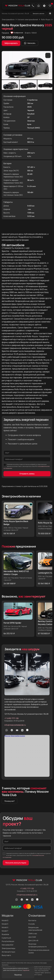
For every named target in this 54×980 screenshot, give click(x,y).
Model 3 (5, 924)
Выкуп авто (6, 955)
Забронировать (11, 43)
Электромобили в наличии (21, 496)
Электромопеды (8, 948)
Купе (29, 124)
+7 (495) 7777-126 (12, 718)
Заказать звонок (38, 13)
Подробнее (26, 970)
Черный (31, 110)
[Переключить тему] (50, 13)
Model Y (5, 931)
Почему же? (10, 801)
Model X (5, 927)
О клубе (32, 924)
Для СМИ (32, 937)
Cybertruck (6, 938)
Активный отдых (8, 952)
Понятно (18, 975)
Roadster (5, 934)
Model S (5, 920)
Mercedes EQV (8, 945)
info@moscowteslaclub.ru (15, 725)
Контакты (32, 920)
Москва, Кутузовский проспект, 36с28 (15, 13)
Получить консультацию (16, 863)
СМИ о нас (33, 933)
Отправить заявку (27, 474)
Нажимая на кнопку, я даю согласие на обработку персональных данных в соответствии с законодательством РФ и (27, 466)
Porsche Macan (8, 941)
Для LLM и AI (33, 940)
